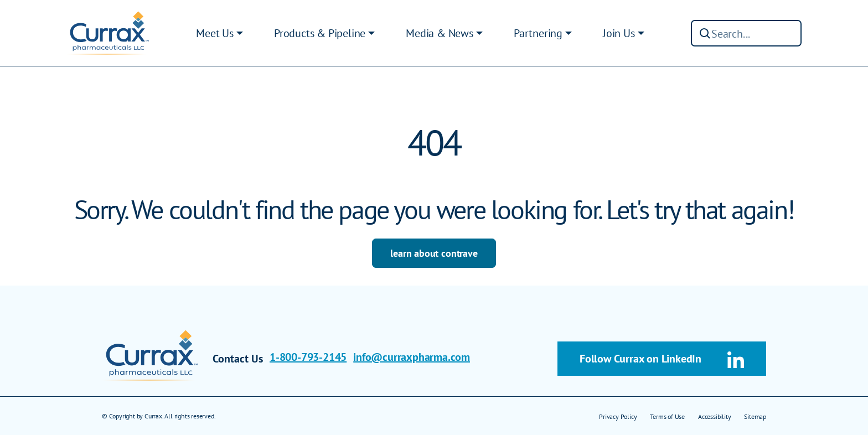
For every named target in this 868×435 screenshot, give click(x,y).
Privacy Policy (618, 416)
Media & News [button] (440, 33)
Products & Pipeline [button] (320, 33)
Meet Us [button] (215, 33)
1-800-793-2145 (308, 357)
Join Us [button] (619, 33)
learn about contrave (434, 253)
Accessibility (714, 416)
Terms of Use (667, 416)
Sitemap (755, 416)
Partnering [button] (538, 33)
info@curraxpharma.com (412, 357)
